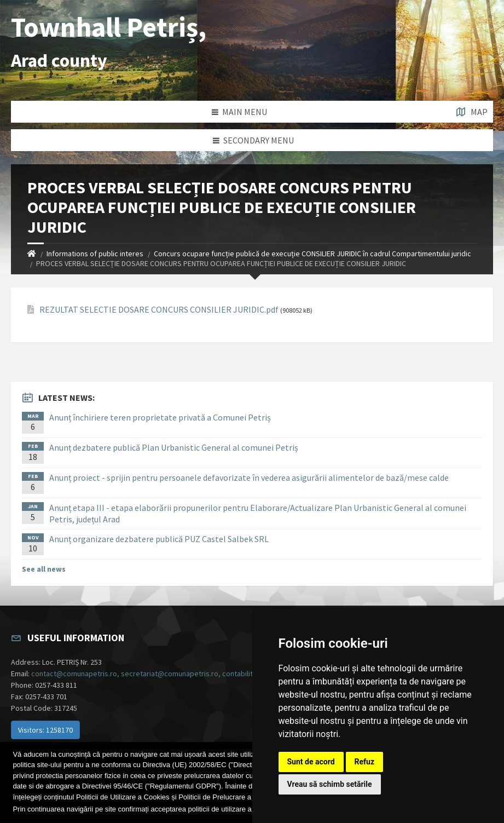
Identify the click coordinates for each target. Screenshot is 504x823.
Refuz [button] (365, 762)
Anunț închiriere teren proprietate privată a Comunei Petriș (160, 417)
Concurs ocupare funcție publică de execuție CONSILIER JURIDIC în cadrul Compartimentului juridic (312, 254)
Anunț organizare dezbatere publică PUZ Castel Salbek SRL (159, 539)
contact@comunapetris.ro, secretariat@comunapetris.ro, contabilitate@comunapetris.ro (178, 674)
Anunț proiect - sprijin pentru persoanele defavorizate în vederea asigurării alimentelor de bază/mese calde (249, 477)
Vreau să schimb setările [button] (330, 784)
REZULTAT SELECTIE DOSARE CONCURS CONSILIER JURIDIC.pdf (159, 310)
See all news (44, 569)
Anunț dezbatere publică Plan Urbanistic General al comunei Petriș (174, 447)
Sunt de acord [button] (311, 762)
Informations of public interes (95, 254)
